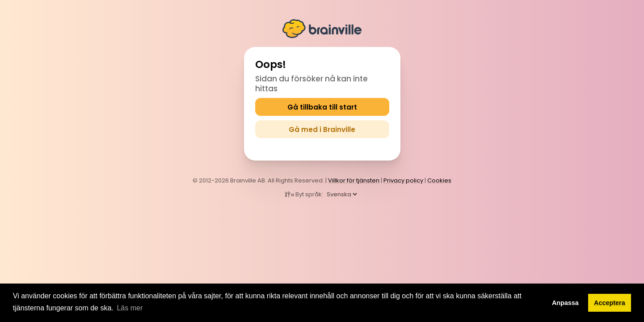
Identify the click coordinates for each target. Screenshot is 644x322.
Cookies (439, 180)
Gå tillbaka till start (322, 107)
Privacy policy (403, 180)
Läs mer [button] (130, 308)
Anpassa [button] (565, 303)
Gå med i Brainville (322, 129)
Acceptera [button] (610, 303)
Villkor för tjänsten (354, 180)
